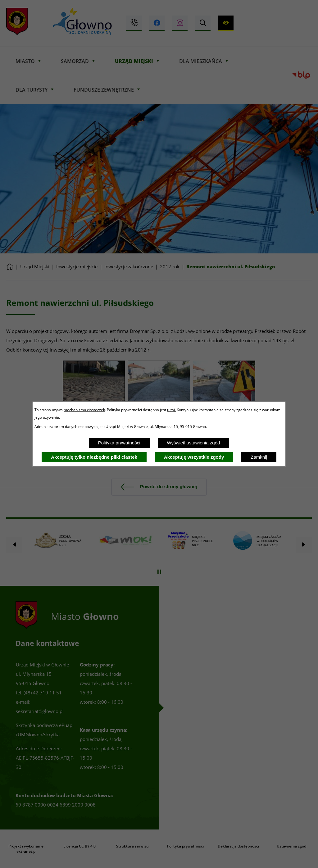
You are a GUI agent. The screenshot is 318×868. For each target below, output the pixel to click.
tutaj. (171, 410)
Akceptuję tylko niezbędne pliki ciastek (94, 457)
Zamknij (259, 457)
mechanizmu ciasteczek (84, 410)
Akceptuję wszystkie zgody (194, 457)
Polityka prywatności (119, 443)
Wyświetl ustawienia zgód (194, 443)
